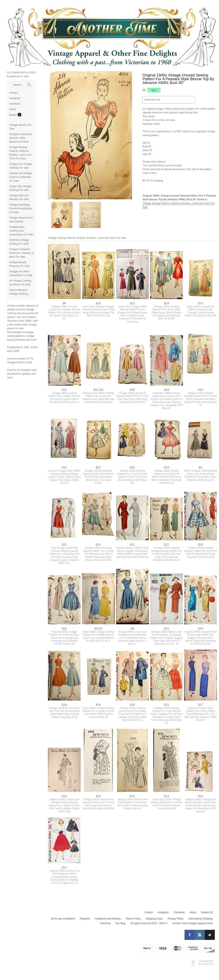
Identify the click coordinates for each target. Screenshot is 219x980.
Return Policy (133, 919)
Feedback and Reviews (108, 919)
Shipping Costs (154, 919)
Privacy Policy (176, 919)
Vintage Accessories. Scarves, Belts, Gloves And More (21, 138)
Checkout (105, 923)
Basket (13, 115)
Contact (14, 93)
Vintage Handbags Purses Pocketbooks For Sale (21, 209)
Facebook (15, 104)
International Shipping (201, 919)
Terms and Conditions (63, 919)
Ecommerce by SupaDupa (206, 963)
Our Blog (121, 923)
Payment (85, 919)
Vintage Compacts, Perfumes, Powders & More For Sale (21, 253)
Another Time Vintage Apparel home (192, 923)
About (13, 109)
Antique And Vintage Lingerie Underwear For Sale (21, 177)
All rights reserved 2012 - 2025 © (149, 923)
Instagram (15, 98)
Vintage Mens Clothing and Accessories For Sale (21, 231)
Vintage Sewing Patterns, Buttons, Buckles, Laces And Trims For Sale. (87, 238)
